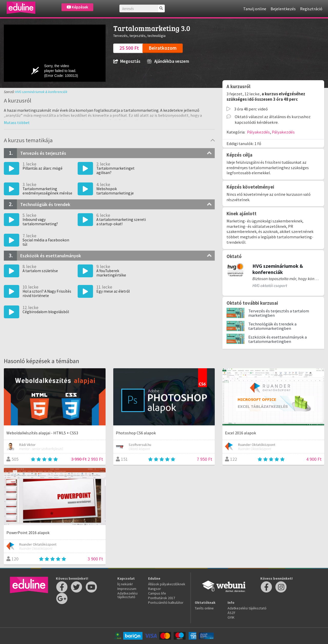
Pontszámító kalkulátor (166, 602)
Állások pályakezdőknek (167, 584)
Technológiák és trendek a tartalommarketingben (272, 326)
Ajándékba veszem (168, 61)
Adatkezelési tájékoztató (127, 595)
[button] (17, 122)
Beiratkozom (163, 48)
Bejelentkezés (283, 9)
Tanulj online (255, 9)
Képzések (77, 7)
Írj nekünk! (125, 584)
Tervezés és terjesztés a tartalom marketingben (279, 313)
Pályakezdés (258, 132)
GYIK (231, 617)
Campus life (157, 593)
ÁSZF (232, 613)
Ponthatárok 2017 (162, 598)
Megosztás (127, 61)
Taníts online (204, 608)
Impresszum (127, 589)
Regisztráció (311, 9)
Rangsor (155, 589)
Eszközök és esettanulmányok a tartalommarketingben (278, 339)
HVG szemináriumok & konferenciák (41, 92)
